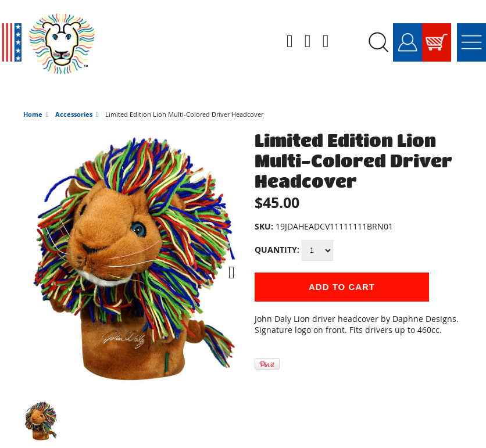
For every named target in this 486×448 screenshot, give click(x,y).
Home (33, 98)
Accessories (74, 98)
